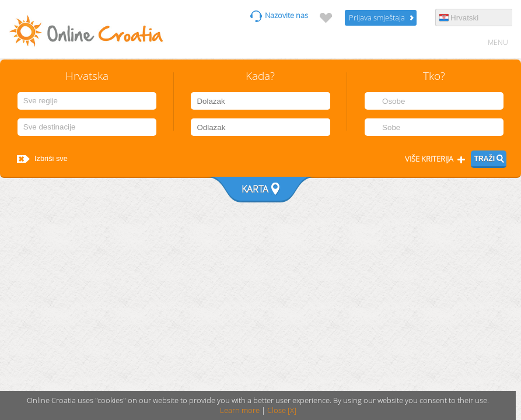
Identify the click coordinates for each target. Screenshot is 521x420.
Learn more (240, 410)
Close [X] (282, 410)
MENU (498, 42)
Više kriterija (429, 159)
